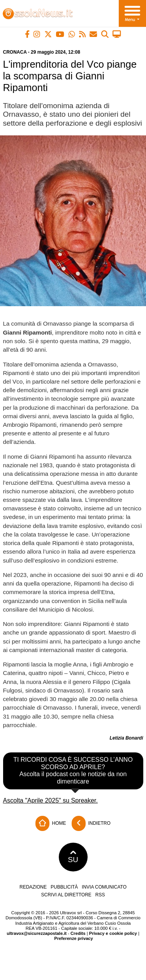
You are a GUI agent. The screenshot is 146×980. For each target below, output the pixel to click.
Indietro (91, 823)
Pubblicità (64, 887)
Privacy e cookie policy (113, 933)
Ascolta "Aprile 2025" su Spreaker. (51, 800)
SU (73, 857)
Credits (78, 933)
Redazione (33, 887)
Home (51, 823)
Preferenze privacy (74, 938)
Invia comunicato (104, 887)
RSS (100, 895)
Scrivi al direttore (66, 895)
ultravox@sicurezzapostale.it (37, 933)
